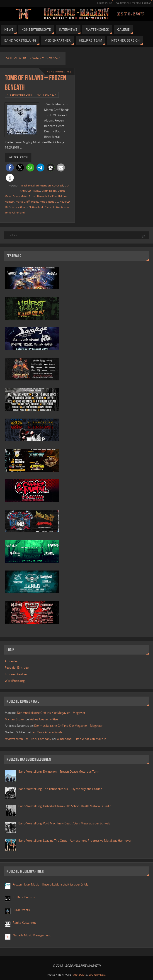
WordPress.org (15, 681)
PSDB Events (21, 910)
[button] (10, 167)
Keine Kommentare (59, 72)
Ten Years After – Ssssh (47, 732)
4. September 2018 (20, 95)
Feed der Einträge (17, 667)
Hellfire (52, 196)
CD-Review (34, 191)
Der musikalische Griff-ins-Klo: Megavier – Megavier (51, 713)
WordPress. (97, 975)
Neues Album (19, 207)
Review (65, 207)
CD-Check (58, 185)
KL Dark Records (24, 897)
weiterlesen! (18, 157)
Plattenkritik (52, 207)
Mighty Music (39, 202)
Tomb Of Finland (15, 212)
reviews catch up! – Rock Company (28, 739)
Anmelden (12, 661)
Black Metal (28, 185)
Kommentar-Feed (17, 674)
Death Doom (49, 191)
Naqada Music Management (32, 935)
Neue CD (53, 202)
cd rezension (43, 185)
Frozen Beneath (38, 196)
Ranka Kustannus (24, 923)
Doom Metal (20, 196)
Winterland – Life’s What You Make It (81, 739)
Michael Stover (15, 719)
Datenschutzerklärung (134, 3)
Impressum (104, 3)
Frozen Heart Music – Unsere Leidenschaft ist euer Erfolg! (51, 884)
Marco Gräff (23, 202)
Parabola (79, 975)
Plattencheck (46, 95)
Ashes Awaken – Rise (44, 719)
